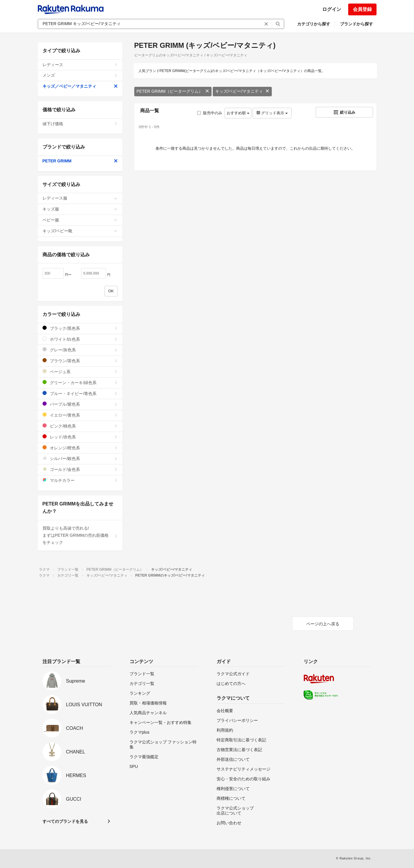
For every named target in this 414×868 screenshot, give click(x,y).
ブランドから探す (356, 24)
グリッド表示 (272, 113)
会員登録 (362, 9)
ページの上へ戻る (323, 624)
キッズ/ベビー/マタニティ (242, 91)
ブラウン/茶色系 (80, 361)
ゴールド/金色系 (80, 469)
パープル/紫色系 (80, 404)
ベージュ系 (80, 372)
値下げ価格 (80, 124)
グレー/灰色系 (80, 350)
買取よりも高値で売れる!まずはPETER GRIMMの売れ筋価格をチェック (80, 535)
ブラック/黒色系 (80, 328)
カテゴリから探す (314, 24)
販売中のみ (210, 113)
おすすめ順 (238, 113)
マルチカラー (80, 480)
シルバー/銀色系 (80, 458)
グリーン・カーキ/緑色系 (80, 382)
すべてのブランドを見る (65, 821)
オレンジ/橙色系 (80, 448)
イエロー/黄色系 (80, 415)
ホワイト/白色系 (80, 339)
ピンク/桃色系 (80, 426)
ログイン (332, 9)
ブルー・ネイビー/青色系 (80, 393)
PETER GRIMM (80, 161)
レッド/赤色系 (80, 437)
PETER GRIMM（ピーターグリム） (173, 91)
